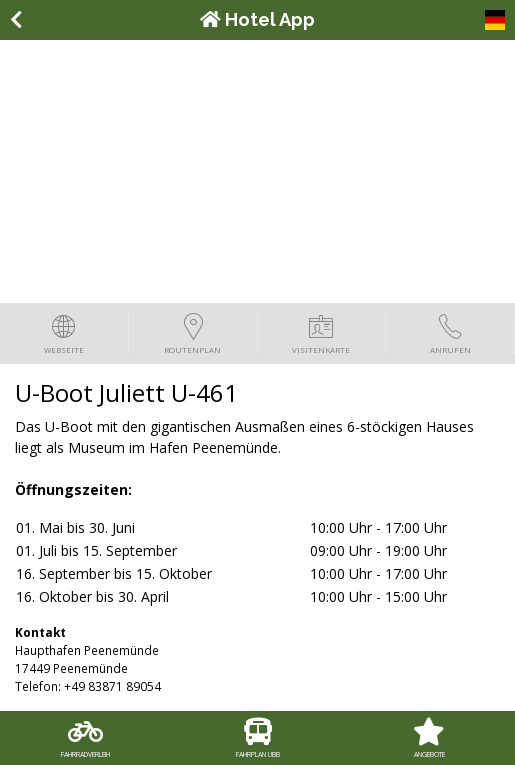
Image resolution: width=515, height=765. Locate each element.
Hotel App (257, 19)
